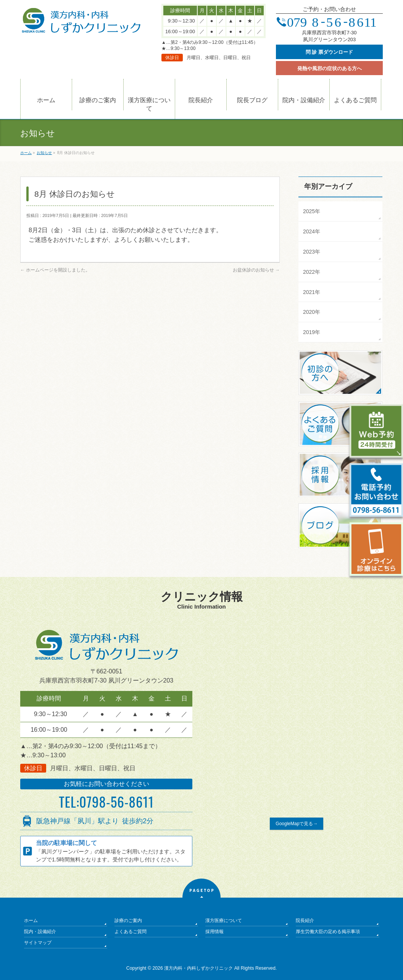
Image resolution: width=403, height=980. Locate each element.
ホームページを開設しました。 (55, 270)
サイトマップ (38, 943)
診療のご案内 (128, 921)
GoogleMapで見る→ (297, 824)
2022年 (312, 272)
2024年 (312, 231)
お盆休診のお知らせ (256, 270)
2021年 (312, 292)
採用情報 (214, 932)
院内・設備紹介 (40, 932)
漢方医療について (224, 921)
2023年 (312, 252)
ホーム (31, 921)
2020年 (312, 312)
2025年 (312, 211)
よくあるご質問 (131, 932)
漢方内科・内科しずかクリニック (198, 968)
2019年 (312, 332)
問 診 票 (329, 52)
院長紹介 (305, 921)
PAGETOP (202, 891)
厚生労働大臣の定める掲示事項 (328, 932)
